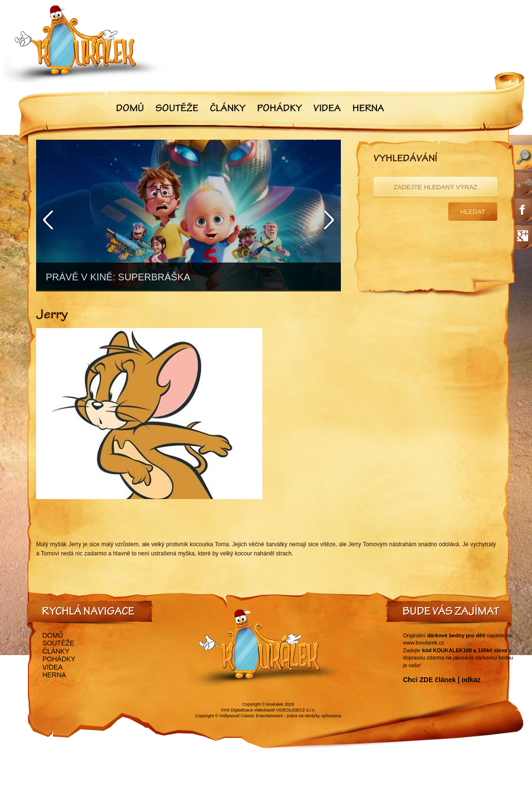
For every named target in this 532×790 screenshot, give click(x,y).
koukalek (275, 704)
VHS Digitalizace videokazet (248, 710)
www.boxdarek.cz (424, 643)
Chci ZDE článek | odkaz (442, 680)
